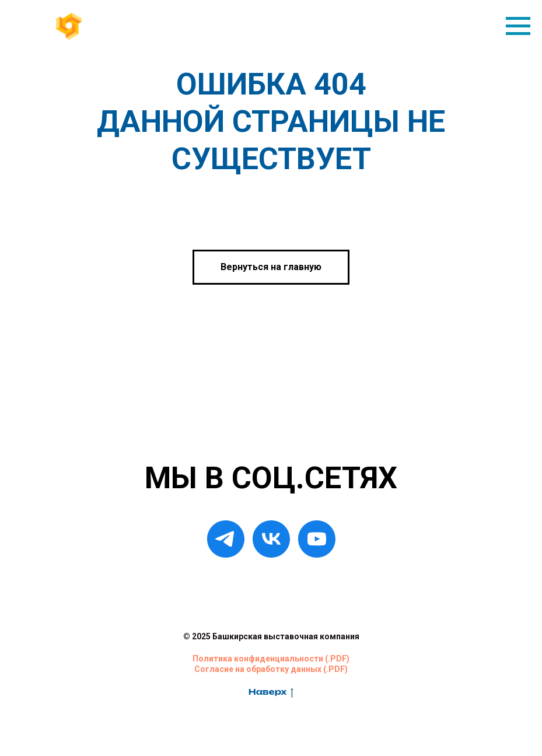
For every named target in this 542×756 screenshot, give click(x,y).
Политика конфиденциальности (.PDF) (271, 659)
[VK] (271, 539)
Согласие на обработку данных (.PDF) (271, 669)
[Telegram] (226, 539)
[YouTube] (317, 539)
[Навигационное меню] (518, 26)
